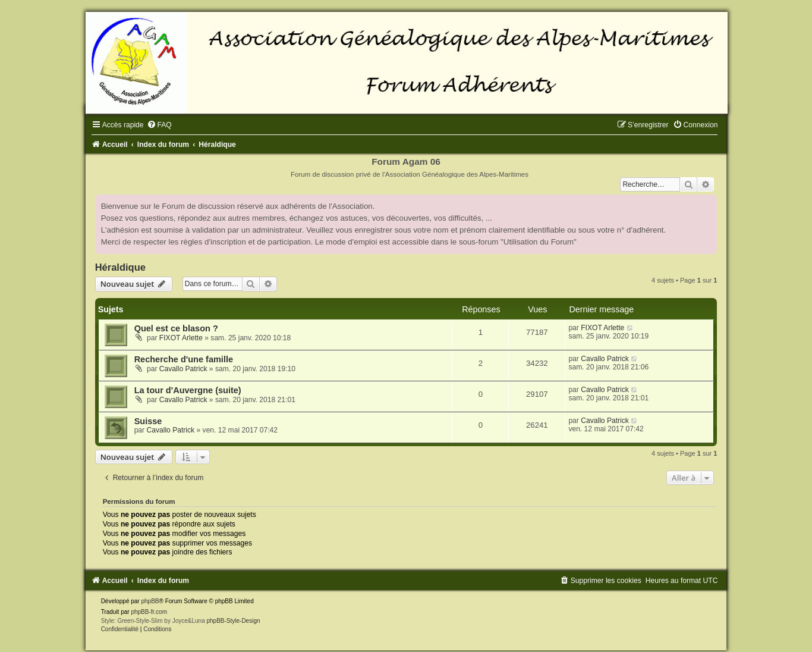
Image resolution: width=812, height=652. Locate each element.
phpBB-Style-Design (233, 621)
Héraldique (120, 267)
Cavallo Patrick (183, 369)
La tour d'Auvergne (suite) (188, 390)
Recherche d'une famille (184, 359)
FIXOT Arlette (181, 338)
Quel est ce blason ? (176, 328)
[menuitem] (159, 125)
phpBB (150, 601)
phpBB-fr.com (149, 612)
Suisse (148, 421)
